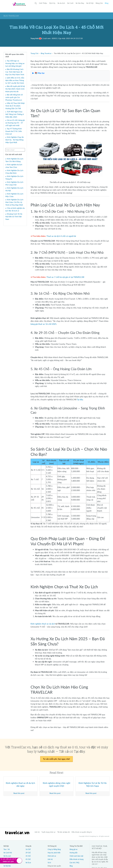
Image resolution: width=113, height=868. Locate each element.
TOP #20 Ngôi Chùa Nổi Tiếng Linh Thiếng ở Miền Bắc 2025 (15, 114)
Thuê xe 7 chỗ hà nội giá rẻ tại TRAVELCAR (65, 277)
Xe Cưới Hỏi (8, 853)
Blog (107, 3)
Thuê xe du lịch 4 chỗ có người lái (61, 236)
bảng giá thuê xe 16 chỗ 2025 (43, 324)
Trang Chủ (34, 53)
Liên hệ (37, 832)
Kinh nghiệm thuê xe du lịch (43, 624)
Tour (5, 849)
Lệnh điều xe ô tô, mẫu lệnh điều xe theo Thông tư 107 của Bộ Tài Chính (15, 80)
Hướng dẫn (74, 853)
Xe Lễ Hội (90, 3)
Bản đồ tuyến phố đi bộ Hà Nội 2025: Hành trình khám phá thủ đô (15, 89)
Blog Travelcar (46, 53)
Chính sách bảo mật (76, 856)
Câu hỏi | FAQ (74, 863)
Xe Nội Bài (7, 866)
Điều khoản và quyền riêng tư (82, 832)
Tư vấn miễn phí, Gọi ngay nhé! (56, 759)
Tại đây (80, 399)
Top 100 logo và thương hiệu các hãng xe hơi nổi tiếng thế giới (15, 63)
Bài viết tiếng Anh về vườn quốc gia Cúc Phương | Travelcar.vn (14, 97)
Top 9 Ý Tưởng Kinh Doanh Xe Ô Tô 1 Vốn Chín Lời (14, 131)
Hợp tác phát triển (54, 853)
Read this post (19, 793)
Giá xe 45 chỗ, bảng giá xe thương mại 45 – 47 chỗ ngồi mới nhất (15, 123)
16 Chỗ (28, 849)
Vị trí (49, 863)
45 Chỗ (28, 859)
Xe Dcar (28, 863)
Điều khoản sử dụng (77, 859)
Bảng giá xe (73, 849)
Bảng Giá (99, 3)
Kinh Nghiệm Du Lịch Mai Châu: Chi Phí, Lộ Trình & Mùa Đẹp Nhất (14, 202)
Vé (9, 849)
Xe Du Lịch (7, 856)
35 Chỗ (28, 856)
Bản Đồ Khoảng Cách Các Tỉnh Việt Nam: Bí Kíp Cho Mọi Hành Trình (15, 72)
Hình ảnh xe (52, 856)
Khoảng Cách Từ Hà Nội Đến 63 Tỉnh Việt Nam (14, 216)
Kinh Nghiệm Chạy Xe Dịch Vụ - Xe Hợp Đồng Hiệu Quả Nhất (15, 140)
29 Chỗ (28, 853)
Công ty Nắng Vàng (54, 849)
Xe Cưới (70, 3)
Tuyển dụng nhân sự (48, 832)
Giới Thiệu (43, 3)
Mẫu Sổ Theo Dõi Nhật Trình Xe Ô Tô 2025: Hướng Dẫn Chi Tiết (15, 106)
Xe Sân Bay (80, 3)
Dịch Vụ (52, 3)
